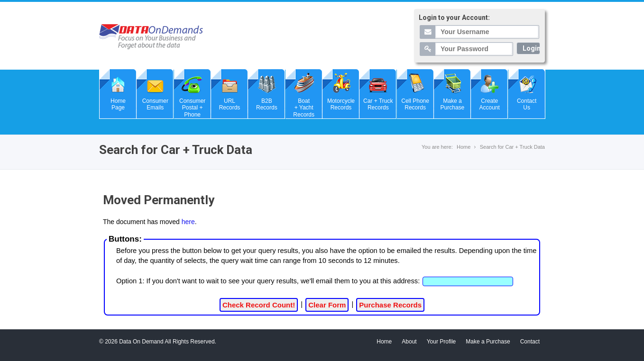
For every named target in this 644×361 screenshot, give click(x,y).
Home (464, 147)
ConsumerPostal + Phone (192, 108)
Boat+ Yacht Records (304, 108)
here (188, 222)
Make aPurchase (453, 104)
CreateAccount (490, 104)
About (409, 342)
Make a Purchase (488, 342)
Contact (530, 342)
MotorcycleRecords (341, 104)
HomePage (118, 104)
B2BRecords (267, 104)
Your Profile (442, 342)
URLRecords (230, 104)
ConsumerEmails (155, 104)
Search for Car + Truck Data (512, 147)
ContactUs (527, 104)
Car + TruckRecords (378, 104)
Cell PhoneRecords (415, 104)
